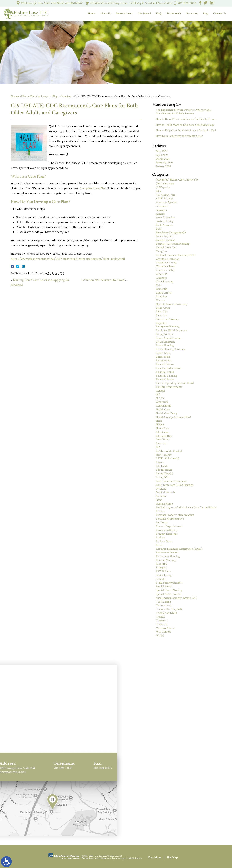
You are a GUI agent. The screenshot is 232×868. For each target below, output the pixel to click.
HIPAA (160, 425)
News (159, 500)
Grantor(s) (162, 402)
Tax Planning (163, 602)
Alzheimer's (163, 206)
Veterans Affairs (165, 628)
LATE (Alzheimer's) (167, 458)
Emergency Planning (168, 327)
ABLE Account (164, 199)
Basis (159, 229)
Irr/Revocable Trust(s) (169, 451)
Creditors (161, 278)
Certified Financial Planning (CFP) (176, 255)
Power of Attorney (167, 530)
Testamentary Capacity (169, 609)
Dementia (161, 289)
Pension (160, 511)
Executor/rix (163, 357)
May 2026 (162, 151)
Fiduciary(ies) (164, 361)
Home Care (162, 428)
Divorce (160, 300)
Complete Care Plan (93, 188)
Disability (161, 297)
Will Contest (163, 632)
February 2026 (164, 163)
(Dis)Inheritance (165, 184)
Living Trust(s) (164, 474)
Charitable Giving (166, 263)
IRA (158, 447)
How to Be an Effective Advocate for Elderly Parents (186, 119)
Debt (159, 285)
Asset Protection (165, 217)
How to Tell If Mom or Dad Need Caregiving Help (185, 125)
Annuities (161, 210)
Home (91, 14)
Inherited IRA (164, 436)
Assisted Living (165, 221)
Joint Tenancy (164, 455)
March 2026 (163, 159)
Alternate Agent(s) (167, 202)
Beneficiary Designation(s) (171, 233)
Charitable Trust (165, 266)
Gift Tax (161, 398)
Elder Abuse (163, 308)
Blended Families (166, 240)
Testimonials (174, 14)
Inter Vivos (162, 440)
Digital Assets (164, 293)
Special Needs (164, 586)
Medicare (161, 496)
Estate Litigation (165, 342)
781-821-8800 (187, 3)
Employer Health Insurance (172, 330)
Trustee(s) (162, 621)
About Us (106, 14)
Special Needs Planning (169, 590)
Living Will (162, 477)
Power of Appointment (169, 526)
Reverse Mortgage (166, 560)
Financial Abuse (165, 364)
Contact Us (219, 14)
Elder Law (162, 315)
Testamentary (164, 605)
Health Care (163, 410)
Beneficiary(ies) (165, 236)
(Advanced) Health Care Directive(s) (177, 180)
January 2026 (163, 166)
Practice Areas (124, 14)
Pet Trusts (162, 523)
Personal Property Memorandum (175, 515)
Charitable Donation (168, 259)
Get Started (144, 14)
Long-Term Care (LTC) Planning (175, 485)
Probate (160, 538)
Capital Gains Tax (166, 248)
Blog (206, 14)
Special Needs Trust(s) (169, 594)
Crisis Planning (164, 282)
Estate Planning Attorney (170, 349)
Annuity (160, 214)
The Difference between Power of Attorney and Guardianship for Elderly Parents (183, 112)
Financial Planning (166, 376)
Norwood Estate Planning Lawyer (30, 96)
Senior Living (164, 575)
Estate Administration (169, 338)
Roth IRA (161, 564)
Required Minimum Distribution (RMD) (179, 549)
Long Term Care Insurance (171, 481)
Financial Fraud (165, 372)
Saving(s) (161, 568)
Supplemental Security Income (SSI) (177, 598)
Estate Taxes (163, 353)
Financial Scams (165, 379)
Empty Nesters (164, 334)
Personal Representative (170, 519)
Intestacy (161, 443)
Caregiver (66, 96)
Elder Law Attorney (167, 319)
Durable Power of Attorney (172, 304)
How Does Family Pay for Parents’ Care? (179, 136)
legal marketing (109, 858)
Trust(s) (160, 617)
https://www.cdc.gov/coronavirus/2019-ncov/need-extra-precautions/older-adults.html (68, 259)
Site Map (172, 857)
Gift (158, 395)
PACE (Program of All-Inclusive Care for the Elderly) (187, 508)
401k (159, 191)
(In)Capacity (163, 187)
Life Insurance (164, 470)
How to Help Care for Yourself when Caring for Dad (186, 130)
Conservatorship (165, 270)
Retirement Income (167, 553)
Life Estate (162, 466)
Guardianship (164, 406)
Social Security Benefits (169, 583)
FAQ (159, 14)
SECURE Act (163, 571)
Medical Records (165, 492)
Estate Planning (165, 345)
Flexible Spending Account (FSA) (175, 383)
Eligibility (161, 323)
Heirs (159, 421)
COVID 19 (162, 274)
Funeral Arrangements (169, 387)
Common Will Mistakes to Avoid (103, 280)
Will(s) (160, 636)
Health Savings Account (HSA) (173, 417)
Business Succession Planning (173, 244)
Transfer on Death (166, 613)
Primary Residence (167, 534)
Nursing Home (164, 504)
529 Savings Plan (166, 195)
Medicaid (161, 489)
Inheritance (162, 432)
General (160, 391)
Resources (192, 14)
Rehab (159, 545)
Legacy (160, 462)
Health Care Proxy (166, 413)
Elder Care (162, 312)
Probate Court (164, 541)
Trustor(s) (162, 624)
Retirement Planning (168, 556)
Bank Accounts (164, 225)
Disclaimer (155, 857)
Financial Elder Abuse (168, 368)
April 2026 (162, 155)
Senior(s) (161, 579)
